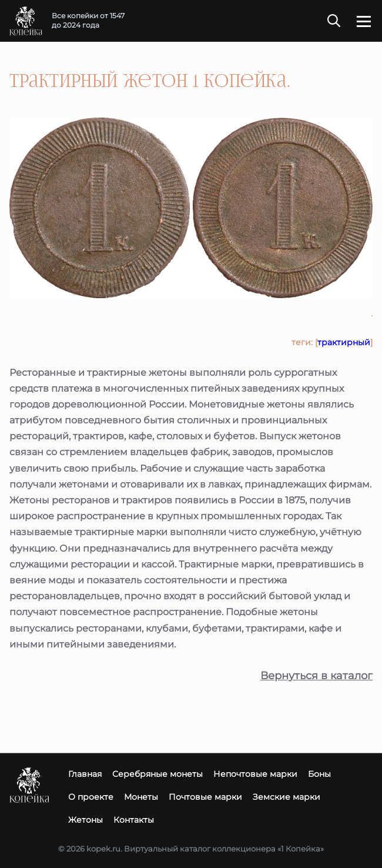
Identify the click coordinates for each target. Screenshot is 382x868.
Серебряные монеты (158, 774)
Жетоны (86, 820)
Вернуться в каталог (316, 676)
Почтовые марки (205, 797)
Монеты (141, 797)
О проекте (91, 797)
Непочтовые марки (255, 774)
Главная (85, 774)
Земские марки (286, 797)
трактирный (344, 342)
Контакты (134, 820)
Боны (319, 774)
